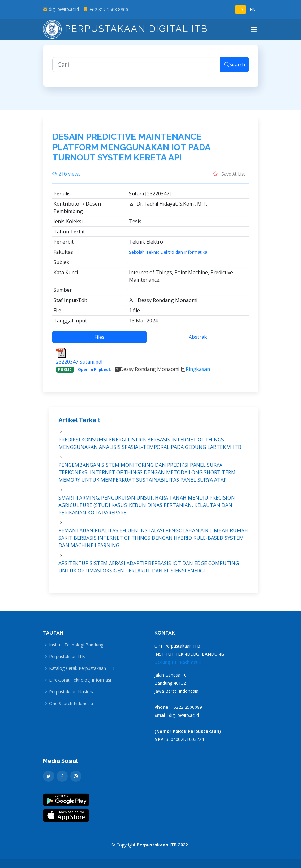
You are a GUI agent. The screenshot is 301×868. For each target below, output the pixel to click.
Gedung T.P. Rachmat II (178, 662)
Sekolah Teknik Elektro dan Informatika (168, 255)
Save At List (229, 176)
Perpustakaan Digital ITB (125, 29)
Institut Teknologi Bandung (76, 645)
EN (253, 9)
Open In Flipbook (95, 372)
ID (241, 9)
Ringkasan (198, 372)
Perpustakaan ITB (67, 657)
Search (235, 67)
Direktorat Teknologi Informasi (80, 680)
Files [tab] (99, 339)
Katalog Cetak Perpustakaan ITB (82, 668)
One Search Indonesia (71, 704)
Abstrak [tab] (198, 339)
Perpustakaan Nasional (72, 692)
